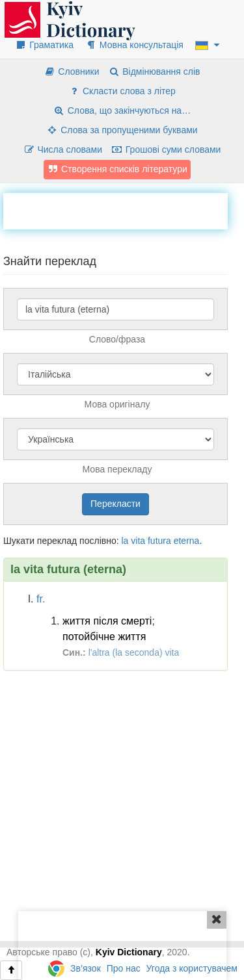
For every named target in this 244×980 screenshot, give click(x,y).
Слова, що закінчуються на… (122, 110)
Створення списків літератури (117, 169)
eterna (187, 541)
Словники (71, 71)
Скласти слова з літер (122, 91)
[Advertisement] (124, 209)
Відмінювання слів (154, 71)
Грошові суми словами (166, 149)
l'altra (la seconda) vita (134, 652)
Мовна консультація (134, 45)
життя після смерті (107, 621)
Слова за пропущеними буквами (122, 130)
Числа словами (63, 149)
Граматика (44, 45)
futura (159, 541)
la (125, 541)
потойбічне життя (104, 637)
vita (138, 541)
